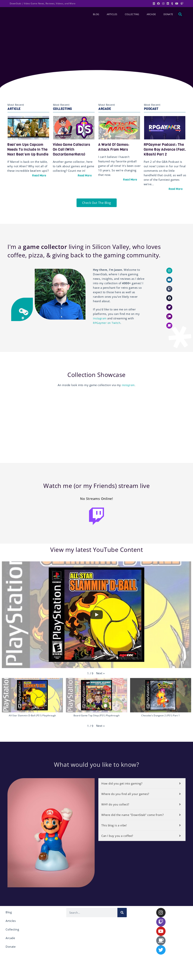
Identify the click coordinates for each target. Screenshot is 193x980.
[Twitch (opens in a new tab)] (182, 4)
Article (14, 109)
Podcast (151, 109)
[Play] (96, 617)
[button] (180, 14)
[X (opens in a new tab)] (154, 4)
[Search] (122, 915)
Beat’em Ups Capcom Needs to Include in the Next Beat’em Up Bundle (28, 152)
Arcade (151, 14)
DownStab (15, 3)
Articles (112, 14)
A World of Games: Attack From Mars (115, 147)
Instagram (100, 319)
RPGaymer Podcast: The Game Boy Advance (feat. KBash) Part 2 (164, 149)
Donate (168, 14)
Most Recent (16, 105)
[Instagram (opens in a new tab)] (163, 4)
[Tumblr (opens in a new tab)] (172, 4)
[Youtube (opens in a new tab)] (177, 4)
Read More (39, 180)
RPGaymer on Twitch (107, 324)
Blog (96, 14)
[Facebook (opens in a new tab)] (159, 4)
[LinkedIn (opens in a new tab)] (168, 4)
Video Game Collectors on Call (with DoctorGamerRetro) (73, 149)
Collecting (132, 14)
